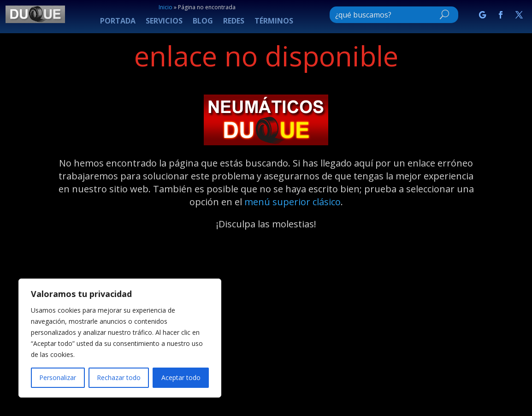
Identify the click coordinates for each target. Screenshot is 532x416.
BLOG (203, 22)
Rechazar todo (119, 377)
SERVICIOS (164, 22)
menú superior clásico (293, 202)
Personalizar (58, 377)
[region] (120, 338)
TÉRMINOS (274, 22)
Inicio (166, 7)
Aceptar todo (181, 377)
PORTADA (118, 22)
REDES (234, 22)
